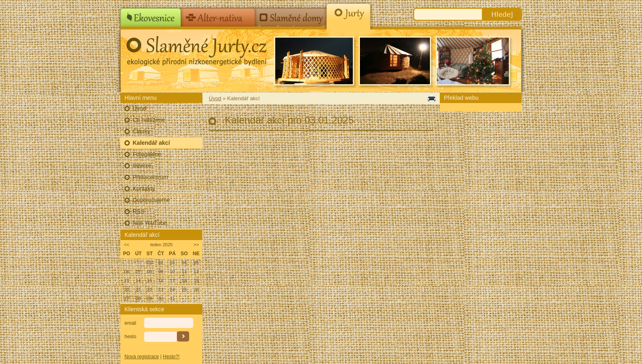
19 (196, 281)
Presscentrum (150, 177)
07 (138, 272)
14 (138, 281)
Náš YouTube (150, 223)
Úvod (139, 108)
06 (127, 272)
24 (172, 290)
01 (149, 263)
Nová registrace (142, 357)
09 (161, 272)
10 (172, 272)
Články (141, 131)
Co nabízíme (149, 120)
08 (149, 272)
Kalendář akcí (151, 143)
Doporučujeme (151, 200)
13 (127, 281)
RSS (139, 211)
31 (172, 299)
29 (149, 299)
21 (138, 290)
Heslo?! (171, 357)
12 (196, 272)
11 (184, 272)
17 (172, 281)
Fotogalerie (147, 154)
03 (172, 263)
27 (127, 299)
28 (138, 299)
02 (161, 263)
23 (161, 290)
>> (196, 245)
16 (161, 281)
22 (149, 290)
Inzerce (142, 166)
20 (127, 290)
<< (127, 245)
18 (184, 281)
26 (196, 290)
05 (196, 263)
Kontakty (144, 189)
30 (161, 299)
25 (184, 290)
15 (149, 281)
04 (184, 263)
